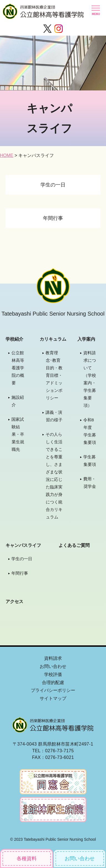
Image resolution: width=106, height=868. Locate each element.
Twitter (47, 29)
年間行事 (53, 218)
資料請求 (53, 658)
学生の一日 (53, 185)
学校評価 (53, 674)
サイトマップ (53, 698)
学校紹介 (14, 339)
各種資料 (27, 859)
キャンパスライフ (23, 545)
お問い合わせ (80, 859)
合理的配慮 (53, 683)
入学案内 (86, 339)
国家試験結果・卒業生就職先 (18, 434)
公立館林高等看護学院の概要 (18, 368)
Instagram (59, 29)
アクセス (14, 602)
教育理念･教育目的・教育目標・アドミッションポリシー (54, 375)
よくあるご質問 (74, 545)
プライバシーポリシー (53, 690)
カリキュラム (53, 339)
